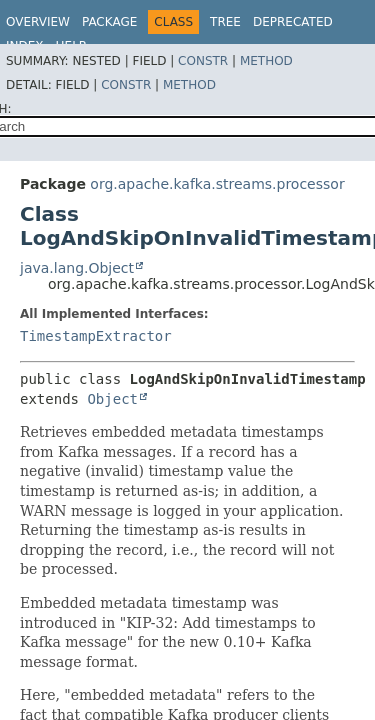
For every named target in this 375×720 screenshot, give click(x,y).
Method (266, 61)
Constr (203, 61)
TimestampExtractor (96, 336)
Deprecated (293, 22)
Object (112, 399)
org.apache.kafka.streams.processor (217, 184)
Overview (38, 22)
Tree (225, 22)
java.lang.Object (77, 268)
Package (109, 22)
